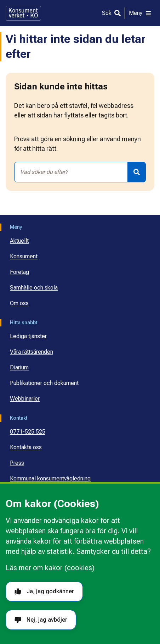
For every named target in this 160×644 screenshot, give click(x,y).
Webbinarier (25, 399)
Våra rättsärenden (32, 352)
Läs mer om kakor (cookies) (50, 568)
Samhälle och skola (34, 288)
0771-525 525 (28, 432)
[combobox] (71, 172)
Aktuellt (19, 241)
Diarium (19, 367)
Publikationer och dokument (44, 383)
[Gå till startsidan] (23, 13)
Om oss (19, 303)
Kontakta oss (26, 447)
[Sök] (111, 13)
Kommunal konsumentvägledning (50, 478)
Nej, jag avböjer (41, 620)
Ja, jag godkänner (44, 591)
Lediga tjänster (28, 336)
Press (17, 463)
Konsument (24, 256)
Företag (19, 272)
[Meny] (140, 13)
